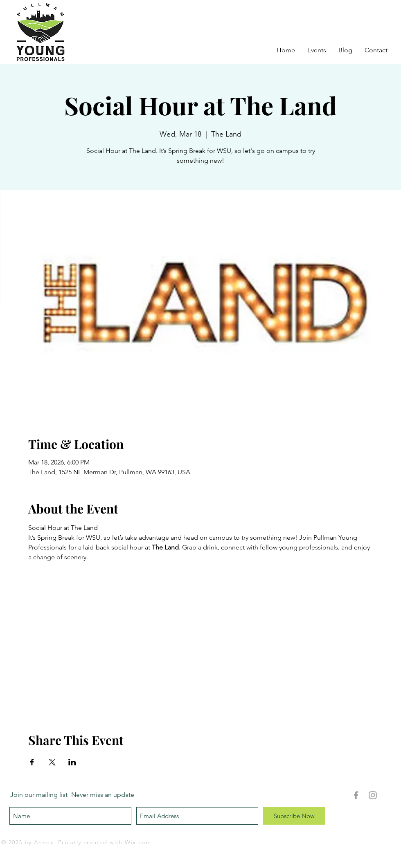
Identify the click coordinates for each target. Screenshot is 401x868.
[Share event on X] (52, 762)
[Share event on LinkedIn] (72, 762)
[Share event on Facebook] (32, 762)
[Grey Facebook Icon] (356, 795)
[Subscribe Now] (294, 816)
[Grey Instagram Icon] (373, 795)
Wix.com (138, 842)
